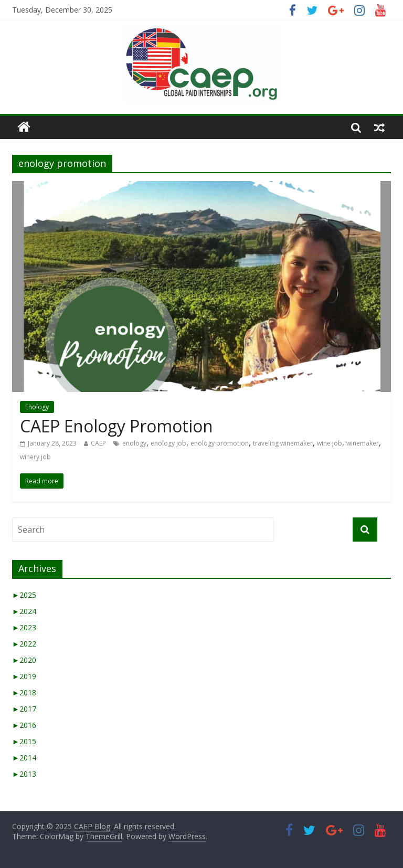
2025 (24, 595)
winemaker (363, 443)
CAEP (98, 443)
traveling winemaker (283, 443)
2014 (24, 758)
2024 (24, 611)
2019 (24, 676)
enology (134, 443)
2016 (24, 725)
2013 (24, 774)
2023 (24, 627)
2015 (24, 741)
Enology (37, 407)
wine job (330, 443)
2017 (24, 709)
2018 (24, 692)
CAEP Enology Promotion (116, 426)
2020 (24, 660)
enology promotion (220, 443)
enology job (168, 443)
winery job (35, 457)
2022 (24, 644)
